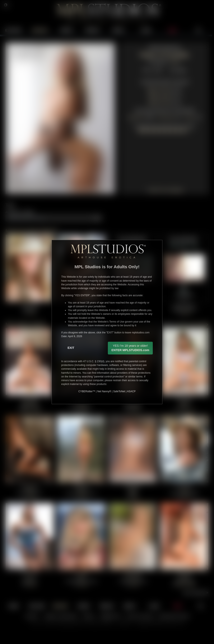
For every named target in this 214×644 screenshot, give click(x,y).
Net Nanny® (104, 391)
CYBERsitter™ (87, 391)
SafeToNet (119, 391)
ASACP (131, 391)
